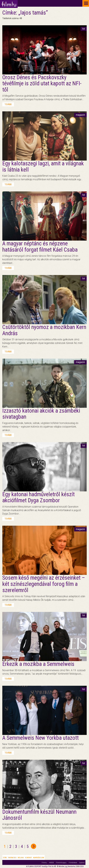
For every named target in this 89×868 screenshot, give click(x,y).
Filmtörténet (73, 863)
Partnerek (12, 858)
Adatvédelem (38, 858)
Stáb (5, 858)
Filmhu (44, 863)
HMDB (51, 863)
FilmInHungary (61, 863)
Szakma (82, 863)
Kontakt (28, 858)
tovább (8, 104)
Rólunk (21, 858)
